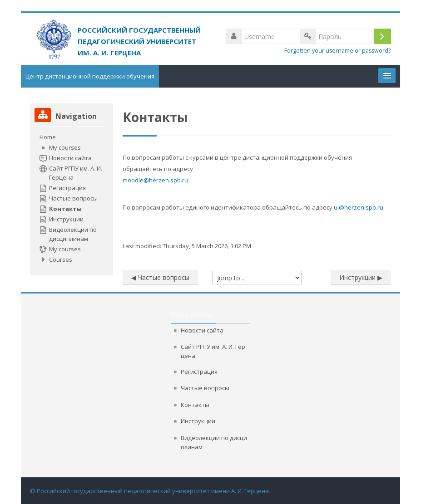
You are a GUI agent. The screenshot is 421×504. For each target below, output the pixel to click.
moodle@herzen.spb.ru (155, 180)
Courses (61, 259)
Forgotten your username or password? (338, 51)
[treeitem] (71, 198)
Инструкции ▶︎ (361, 277)
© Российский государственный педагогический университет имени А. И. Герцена (149, 491)
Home (48, 137)
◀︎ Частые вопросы (160, 277)
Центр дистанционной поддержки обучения (90, 76)
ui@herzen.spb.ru (359, 207)
